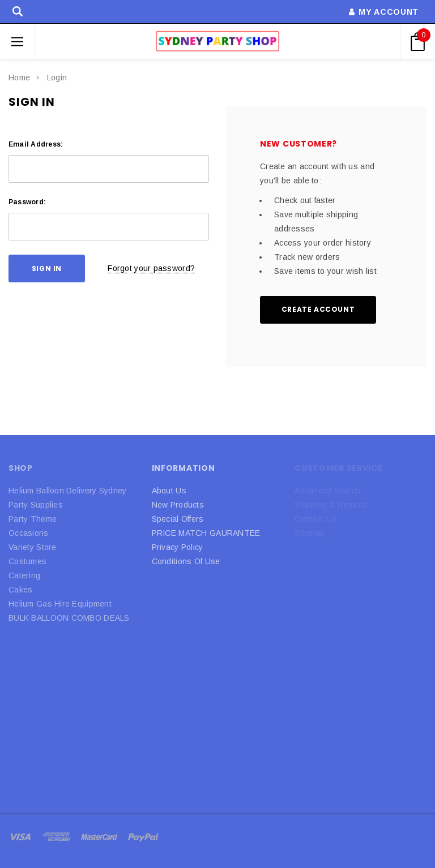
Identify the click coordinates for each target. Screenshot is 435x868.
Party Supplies (36, 505)
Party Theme (33, 519)
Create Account (318, 309)
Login (57, 78)
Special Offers (178, 519)
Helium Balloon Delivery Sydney (67, 491)
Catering (24, 575)
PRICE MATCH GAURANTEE (206, 533)
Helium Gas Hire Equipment (60, 604)
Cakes (20, 590)
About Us (169, 491)
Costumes (27, 561)
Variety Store (33, 547)
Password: (27, 202)
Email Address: (36, 144)
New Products (178, 505)
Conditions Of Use (186, 561)
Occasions (29, 533)
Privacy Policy (178, 547)
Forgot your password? (151, 268)
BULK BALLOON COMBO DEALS (69, 618)
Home (19, 78)
